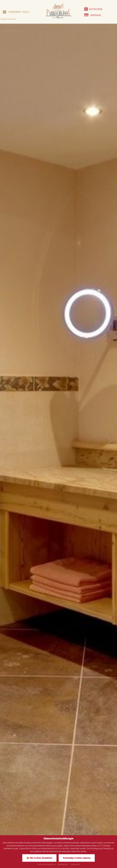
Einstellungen (16, 31)
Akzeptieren (5, 31)
